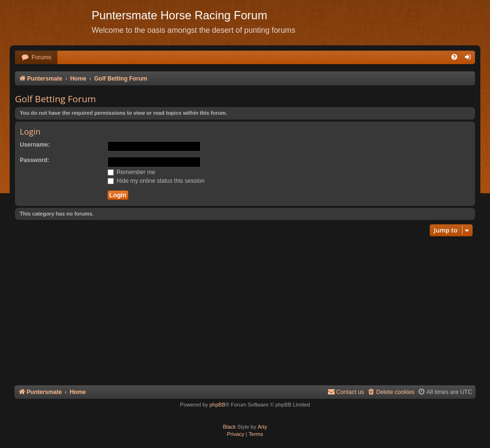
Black (229, 427)
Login (30, 131)
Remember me (131, 172)
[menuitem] (36, 58)
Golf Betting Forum (55, 99)
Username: (35, 145)
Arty (262, 427)
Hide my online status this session (156, 181)
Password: (34, 160)
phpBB (217, 405)
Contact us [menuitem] (346, 392)
